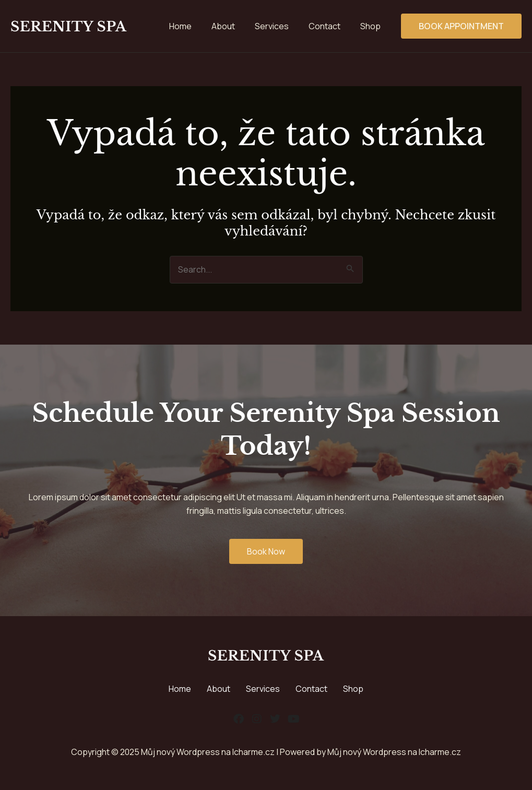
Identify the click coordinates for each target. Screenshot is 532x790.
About (218, 689)
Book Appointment (461, 26)
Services (263, 689)
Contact (311, 689)
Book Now (266, 551)
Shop (353, 689)
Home (180, 689)
